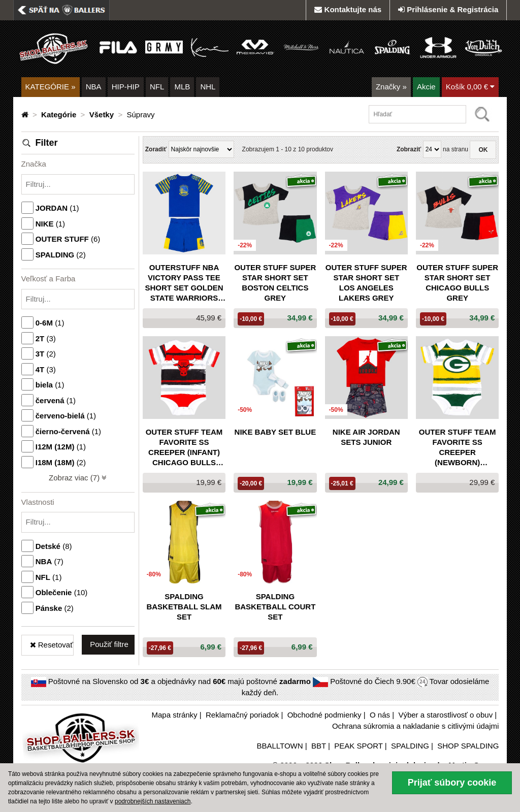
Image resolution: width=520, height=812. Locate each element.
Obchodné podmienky (324, 715)
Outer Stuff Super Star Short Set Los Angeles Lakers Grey (366, 283)
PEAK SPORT (358, 746)
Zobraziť (409, 149)
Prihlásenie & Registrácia (448, 9)
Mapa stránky (175, 715)
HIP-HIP (126, 87)
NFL (157, 87)
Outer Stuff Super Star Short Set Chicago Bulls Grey (457, 283)
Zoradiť (156, 149)
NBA (94, 87)
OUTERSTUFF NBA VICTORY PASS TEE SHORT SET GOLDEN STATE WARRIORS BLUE (184, 283)
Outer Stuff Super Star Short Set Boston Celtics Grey (275, 283)
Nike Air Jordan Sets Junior (366, 437)
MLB (182, 87)
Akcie (426, 87)
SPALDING (410, 746)
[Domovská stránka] (26, 115)
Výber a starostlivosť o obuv (445, 715)
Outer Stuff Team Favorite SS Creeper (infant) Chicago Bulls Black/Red (184, 448)
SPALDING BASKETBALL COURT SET (275, 607)
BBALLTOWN (280, 746)
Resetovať (52, 645)
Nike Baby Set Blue (275, 432)
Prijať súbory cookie (452, 783)
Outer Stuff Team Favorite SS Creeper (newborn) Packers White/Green (458, 448)
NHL (208, 87)
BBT (319, 746)
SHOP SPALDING (468, 746)
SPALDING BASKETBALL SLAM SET (184, 607)
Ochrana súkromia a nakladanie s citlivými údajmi (415, 726)
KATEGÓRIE (51, 87)
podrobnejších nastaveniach (153, 801)
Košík (470, 87)
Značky (391, 87)
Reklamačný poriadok (242, 715)
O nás (380, 715)
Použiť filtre (109, 644)
